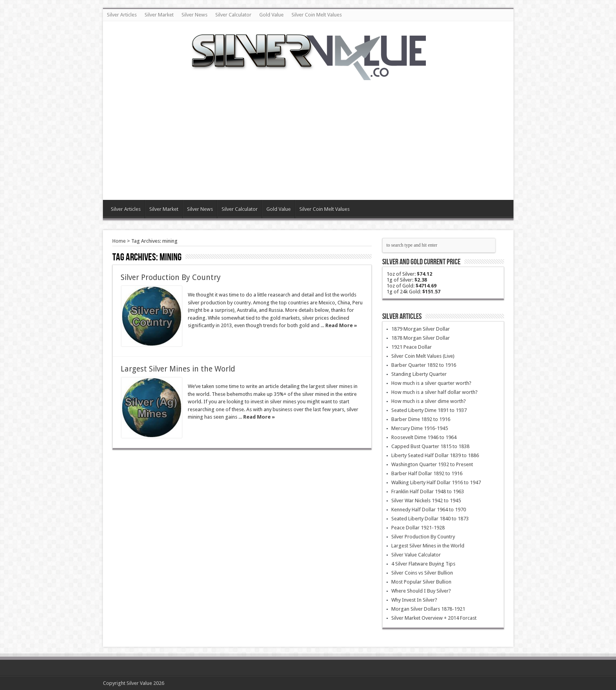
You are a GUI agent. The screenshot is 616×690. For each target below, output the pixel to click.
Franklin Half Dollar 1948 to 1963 (428, 491)
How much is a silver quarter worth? (431, 383)
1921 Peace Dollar (412, 347)
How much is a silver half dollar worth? (434, 392)
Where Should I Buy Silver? (421, 591)
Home (119, 241)
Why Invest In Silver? (414, 600)
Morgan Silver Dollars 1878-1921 (428, 609)
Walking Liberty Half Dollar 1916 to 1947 (436, 482)
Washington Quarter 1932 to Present (432, 464)
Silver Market (159, 15)
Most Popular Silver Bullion (421, 582)
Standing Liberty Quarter (419, 374)
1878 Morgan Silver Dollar (421, 338)
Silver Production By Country (171, 277)
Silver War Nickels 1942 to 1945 (426, 501)
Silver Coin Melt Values (317, 15)
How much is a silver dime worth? (429, 401)
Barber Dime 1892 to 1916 (421, 419)
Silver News (194, 15)
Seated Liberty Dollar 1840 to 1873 (430, 519)
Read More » (341, 325)
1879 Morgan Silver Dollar (421, 329)
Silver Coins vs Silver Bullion (422, 573)
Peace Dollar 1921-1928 (418, 528)
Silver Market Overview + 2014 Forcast (434, 618)
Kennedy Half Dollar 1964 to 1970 (429, 510)
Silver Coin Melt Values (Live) (423, 356)
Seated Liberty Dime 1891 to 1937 (429, 410)
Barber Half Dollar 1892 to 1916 (427, 473)
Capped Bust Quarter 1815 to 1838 (430, 446)
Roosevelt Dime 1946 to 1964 (424, 437)
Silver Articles (122, 15)
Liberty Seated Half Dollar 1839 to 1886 (435, 455)
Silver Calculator (233, 15)
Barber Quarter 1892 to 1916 (424, 365)
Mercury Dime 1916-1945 (420, 428)
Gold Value (271, 15)
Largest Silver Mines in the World (178, 369)
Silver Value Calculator (416, 555)
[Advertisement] (308, 135)
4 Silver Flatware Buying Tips (423, 564)
